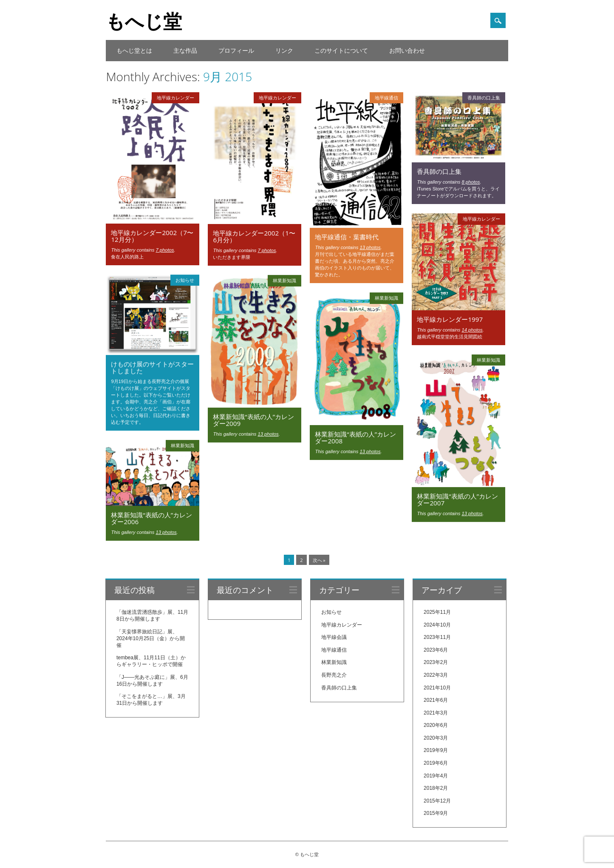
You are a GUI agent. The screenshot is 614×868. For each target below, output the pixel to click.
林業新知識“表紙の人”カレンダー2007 (457, 499)
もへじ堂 (144, 21)
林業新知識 (284, 280)
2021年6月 (436, 700)
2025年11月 (437, 612)
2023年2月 (436, 662)
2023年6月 (436, 650)
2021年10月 (437, 688)
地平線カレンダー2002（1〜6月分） (254, 236)
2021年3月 (436, 713)
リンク (284, 50)
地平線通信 (386, 98)
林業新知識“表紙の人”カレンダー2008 (355, 437)
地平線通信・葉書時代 (347, 237)
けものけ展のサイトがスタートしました (152, 367)
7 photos (165, 250)
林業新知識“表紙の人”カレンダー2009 (253, 420)
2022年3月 (436, 675)
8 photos (471, 182)
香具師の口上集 (484, 98)
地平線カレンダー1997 (450, 319)
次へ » (319, 560)
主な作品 (185, 50)
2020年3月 (436, 738)
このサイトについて (341, 50)
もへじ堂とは (134, 50)
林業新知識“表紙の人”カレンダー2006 (151, 518)
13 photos (370, 247)
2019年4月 (436, 776)
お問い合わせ (407, 50)
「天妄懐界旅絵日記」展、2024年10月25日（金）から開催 (151, 638)
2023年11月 (437, 637)
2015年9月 (436, 814)
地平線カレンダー (175, 98)
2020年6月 (436, 725)
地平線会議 (334, 637)
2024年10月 (437, 625)
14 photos (472, 330)
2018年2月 (436, 788)
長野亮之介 (334, 675)
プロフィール (236, 50)
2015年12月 (437, 801)
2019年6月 (436, 763)
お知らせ (185, 280)
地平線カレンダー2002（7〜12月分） (152, 236)
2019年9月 (436, 751)
